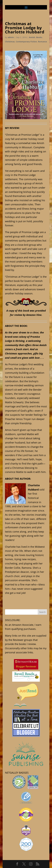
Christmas (10, 42)
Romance (42, 42)
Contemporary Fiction (26, 42)
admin (11, 37)
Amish (32, 37)
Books (39, 37)
